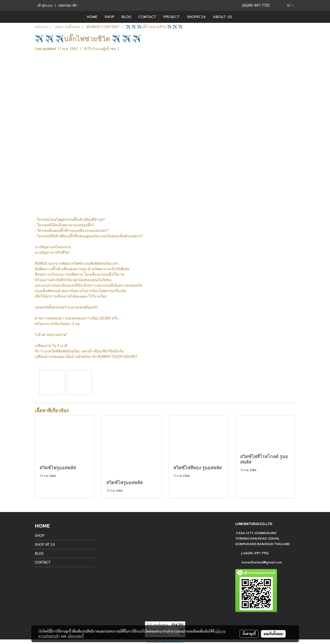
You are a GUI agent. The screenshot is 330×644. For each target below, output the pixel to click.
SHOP (109, 17)
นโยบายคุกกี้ (76, 636)
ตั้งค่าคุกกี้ (249, 634)
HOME (92, 17)
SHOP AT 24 (45, 545)
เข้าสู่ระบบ (45, 5)
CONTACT (147, 17)
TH (290, 5)
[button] (242, 17)
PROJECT (172, 17)
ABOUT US (222, 17)
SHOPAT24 (196, 17)
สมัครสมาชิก (68, 5)
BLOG (126, 17)
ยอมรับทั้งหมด (273, 634)
